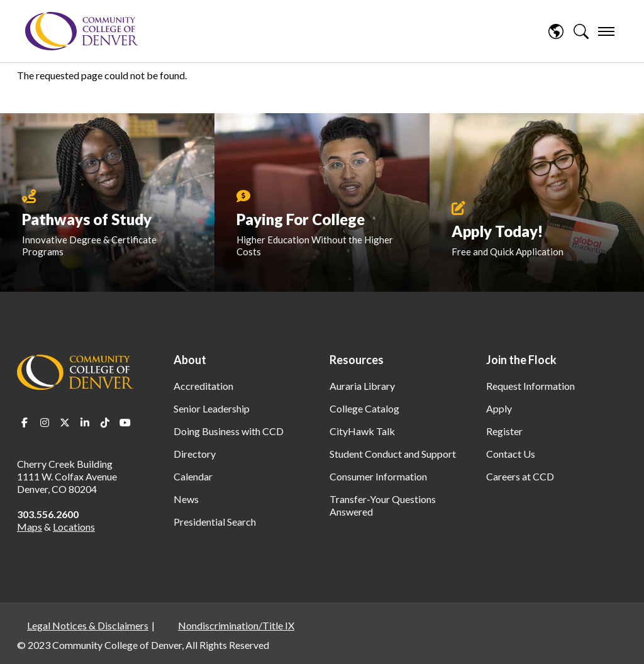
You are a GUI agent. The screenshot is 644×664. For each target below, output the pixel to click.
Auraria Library (362, 386)
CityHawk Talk (362, 431)
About (190, 360)
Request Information (530, 386)
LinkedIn (85, 423)
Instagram (45, 423)
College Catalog (364, 408)
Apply (499, 408)
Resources (357, 360)
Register (504, 431)
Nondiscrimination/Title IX (236, 625)
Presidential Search (215, 522)
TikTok (105, 423)
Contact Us (511, 454)
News (186, 499)
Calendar (193, 476)
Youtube (125, 423)
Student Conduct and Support (393, 454)
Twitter (65, 423)
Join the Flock (521, 360)
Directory (195, 454)
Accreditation (203, 386)
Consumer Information (378, 476)
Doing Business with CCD (229, 431)
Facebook (25, 423)
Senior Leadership (212, 408)
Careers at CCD (520, 476)
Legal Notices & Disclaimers (88, 625)
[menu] (606, 31)
